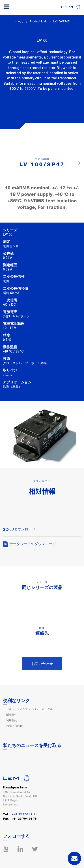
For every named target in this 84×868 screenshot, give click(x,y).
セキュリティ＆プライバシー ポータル (29, 709)
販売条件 (12, 715)
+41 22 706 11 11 (24, 815)
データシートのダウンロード (29, 544)
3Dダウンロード (19, 529)
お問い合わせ (42, 664)
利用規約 (12, 720)
